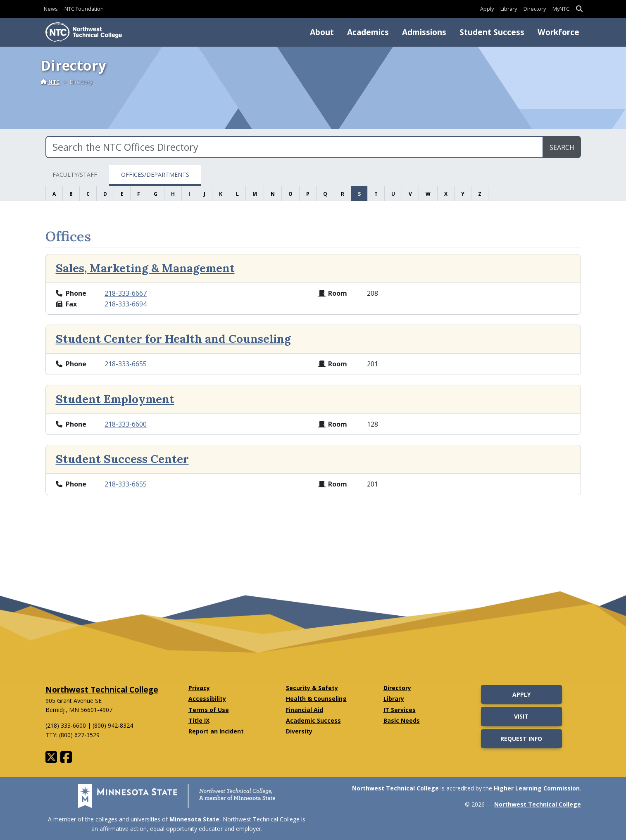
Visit (521, 716)
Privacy (199, 688)
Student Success (492, 32)
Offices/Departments (155, 174)
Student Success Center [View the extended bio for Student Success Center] (122, 459)
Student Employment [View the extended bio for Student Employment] (115, 399)
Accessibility (207, 699)
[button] (579, 9)
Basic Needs (402, 720)
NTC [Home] (50, 82)
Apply (487, 9)
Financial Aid (305, 710)
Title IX (199, 720)
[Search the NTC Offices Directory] (294, 147)
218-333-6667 (126, 293)
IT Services (400, 710)
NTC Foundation (84, 9)
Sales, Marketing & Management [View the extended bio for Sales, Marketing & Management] (145, 268)
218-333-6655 (126, 364)
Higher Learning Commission (537, 788)
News (51, 9)
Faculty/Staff (75, 174)
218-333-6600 (126, 424)
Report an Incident (216, 731)
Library (509, 9)
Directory (535, 9)
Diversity (299, 731)
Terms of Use (209, 710)
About (322, 32)
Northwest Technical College (102, 689)
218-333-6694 (126, 304)
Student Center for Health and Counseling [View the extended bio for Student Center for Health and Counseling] (173, 339)
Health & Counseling (316, 699)
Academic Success (313, 720)
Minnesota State (194, 819)
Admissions (424, 32)
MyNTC (561, 9)
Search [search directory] (562, 147)
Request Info (521, 739)
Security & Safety (312, 688)
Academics (368, 32)
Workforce (558, 32)
